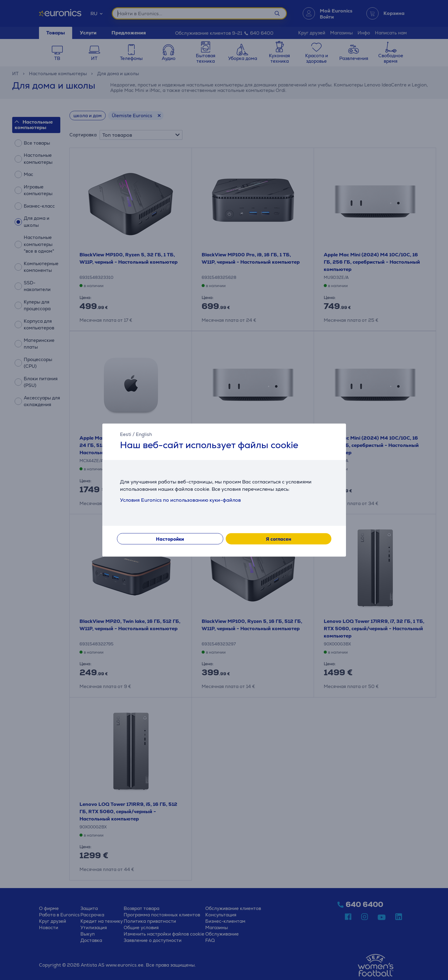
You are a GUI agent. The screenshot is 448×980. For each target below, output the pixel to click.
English (144, 434)
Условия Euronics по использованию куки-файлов (180, 500)
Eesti (126, 434)
